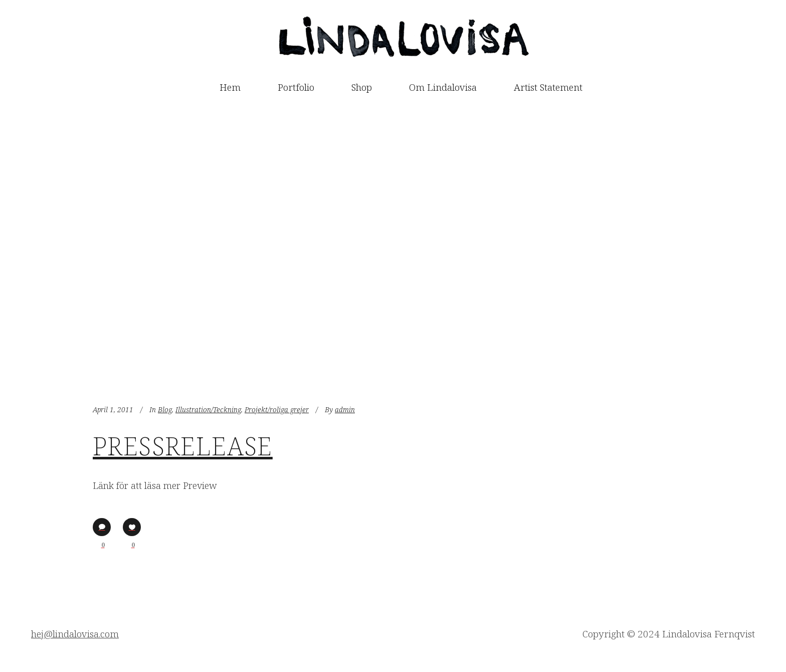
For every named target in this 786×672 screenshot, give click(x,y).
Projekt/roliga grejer (277, 409)
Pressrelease (183, 446)
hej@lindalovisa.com (75, 634)
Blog (165, 409)
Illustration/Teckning (208, 409)
